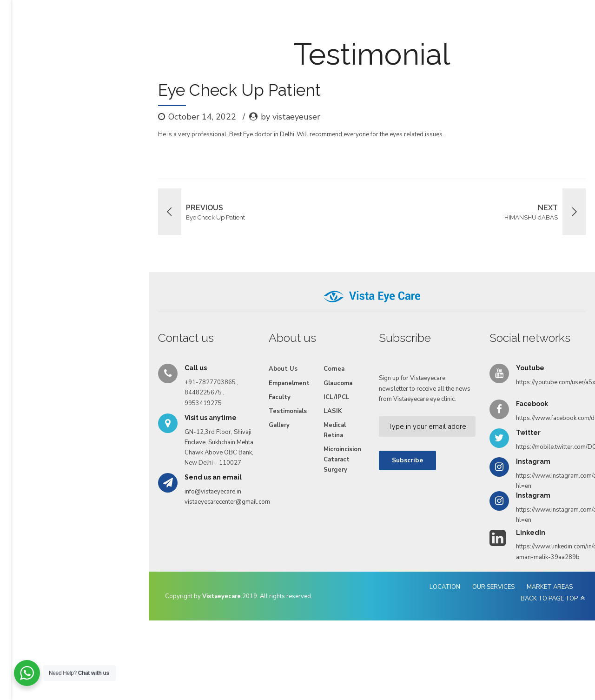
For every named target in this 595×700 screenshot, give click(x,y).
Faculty (256, 43)
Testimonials (300, 43)
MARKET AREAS (467, 644)
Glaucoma (250, 439)
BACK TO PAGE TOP (531, 644)
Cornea (246, 425)
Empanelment (211, 43)
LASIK (245, 467)
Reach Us (416, 43)
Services (165, 43)
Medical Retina (246, 486)
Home (88, 43)
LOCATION (362, 644)
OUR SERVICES (411, 644)
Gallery (343, 43)
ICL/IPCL (248, 453)
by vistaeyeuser (160, 173)
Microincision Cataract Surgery (261, 510)
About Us (124, 43)
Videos (378, 43)
